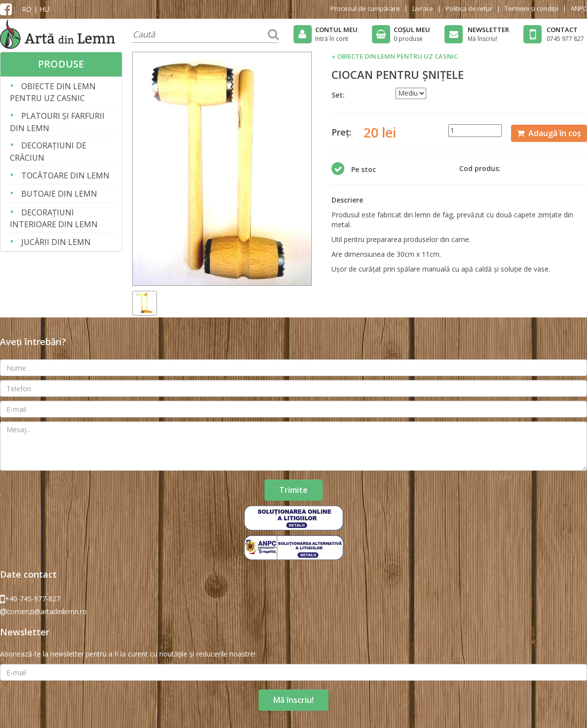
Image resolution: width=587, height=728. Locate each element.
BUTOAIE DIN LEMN (54, 200)
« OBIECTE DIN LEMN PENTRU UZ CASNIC (395, 64)
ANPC (579, 8)
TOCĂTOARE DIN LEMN (60, 182)
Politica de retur (469, 8)
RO (27, 9)
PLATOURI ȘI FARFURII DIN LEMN (57, 128)
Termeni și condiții (532, 8)
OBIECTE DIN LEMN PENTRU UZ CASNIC (53, 99)
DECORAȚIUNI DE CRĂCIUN (48, 158)
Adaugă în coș (549, 140)
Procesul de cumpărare (365, 8)
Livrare (423, 8)
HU (44, 9)
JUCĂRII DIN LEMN (50, 249)
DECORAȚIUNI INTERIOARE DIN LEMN (54, 225)
